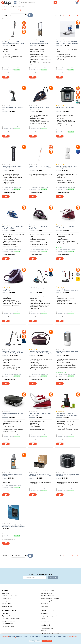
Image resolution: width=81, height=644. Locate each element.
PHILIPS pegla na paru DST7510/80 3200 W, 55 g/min (39, 108)
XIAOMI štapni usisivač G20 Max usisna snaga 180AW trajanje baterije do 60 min (13, 43)
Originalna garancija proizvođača (50, 616)
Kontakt (43, 631)
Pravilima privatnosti (71, 636)
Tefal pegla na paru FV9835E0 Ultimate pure (38, 228)
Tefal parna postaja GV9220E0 (65, 227)
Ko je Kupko (5, 601)
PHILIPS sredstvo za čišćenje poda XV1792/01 (12, 475)
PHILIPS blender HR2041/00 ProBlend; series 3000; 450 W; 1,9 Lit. (67, 167)
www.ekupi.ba (5, 636)
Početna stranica (6, 7)
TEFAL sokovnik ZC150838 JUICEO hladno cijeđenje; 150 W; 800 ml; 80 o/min (66, 415)
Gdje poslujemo (6, 598)
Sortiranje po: (6, 15)
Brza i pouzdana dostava (9, 621)
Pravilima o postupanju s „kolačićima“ (11, 638)
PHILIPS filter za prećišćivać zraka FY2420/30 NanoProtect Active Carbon (13, 526)
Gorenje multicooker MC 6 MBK (65, 107)
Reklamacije (45, 613)
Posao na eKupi (6, 604)
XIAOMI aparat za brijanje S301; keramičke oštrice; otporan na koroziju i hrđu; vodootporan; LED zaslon (12, 167)
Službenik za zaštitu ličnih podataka (51, 633)
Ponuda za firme (46, 604)
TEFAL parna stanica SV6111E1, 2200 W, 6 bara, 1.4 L (40, 414)
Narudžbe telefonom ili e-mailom (50, 598)
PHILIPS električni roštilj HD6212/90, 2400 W (12, 414)
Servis (43, 618)
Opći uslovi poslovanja (47, 628)
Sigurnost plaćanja (7, 616)
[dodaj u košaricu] (6, 77)
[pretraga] (55, 2)
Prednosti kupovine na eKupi (10, 596)
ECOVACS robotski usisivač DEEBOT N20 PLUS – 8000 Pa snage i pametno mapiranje (67, 43)
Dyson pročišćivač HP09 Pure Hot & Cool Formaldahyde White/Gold (39, 43)
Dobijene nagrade (7, 606)
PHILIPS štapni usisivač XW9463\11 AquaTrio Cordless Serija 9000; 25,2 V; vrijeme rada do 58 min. (13, 352)
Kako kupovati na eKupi (48, 596)
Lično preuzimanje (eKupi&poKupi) (11, 618)
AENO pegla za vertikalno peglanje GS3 (12, 108)
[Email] (35, 577)
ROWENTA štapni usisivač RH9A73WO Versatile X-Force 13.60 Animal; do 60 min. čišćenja (67, 290)
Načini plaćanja (6, 613)
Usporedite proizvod (8, 73)
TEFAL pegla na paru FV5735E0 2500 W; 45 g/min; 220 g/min (13, 228)
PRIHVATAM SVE (47, 641)
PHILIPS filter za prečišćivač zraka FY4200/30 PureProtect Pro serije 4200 (40, 475)
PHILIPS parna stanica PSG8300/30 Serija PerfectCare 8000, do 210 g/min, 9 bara (40, 352)
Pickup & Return (46, 621)
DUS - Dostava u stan (8, 624)
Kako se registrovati (47, 593)
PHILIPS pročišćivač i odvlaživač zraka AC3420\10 (67, 352)
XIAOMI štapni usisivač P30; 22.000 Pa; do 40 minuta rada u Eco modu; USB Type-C (40, 167)
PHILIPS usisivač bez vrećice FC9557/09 (40, 289)
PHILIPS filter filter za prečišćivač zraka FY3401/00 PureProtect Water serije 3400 (67, 475)
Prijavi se (53, 577)
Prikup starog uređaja (8, 626)
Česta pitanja (45, 606)
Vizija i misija (5, 593)
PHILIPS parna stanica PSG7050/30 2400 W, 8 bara (12, 290)
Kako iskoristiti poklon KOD (49, 601)
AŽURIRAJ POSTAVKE (35, 641)
